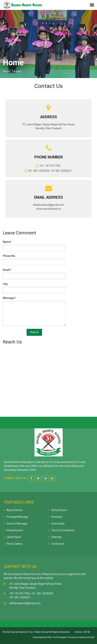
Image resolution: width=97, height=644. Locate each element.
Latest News (14, 537)
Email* (7, 270)
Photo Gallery (14, 544)
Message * (10, 298)
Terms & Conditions (63, 530)
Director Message (17, 524)
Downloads (58, 524)
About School (15, 510)
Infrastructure (15, 530)
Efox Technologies (57, 637)
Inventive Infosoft (85, 637)
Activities (57, 517)
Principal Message (17, 517)
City (5, 284)
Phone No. (9, 256)
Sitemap (56, 537)
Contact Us (58, 544)
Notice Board (59, 510)
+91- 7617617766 (48, 166)
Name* (7, 242)
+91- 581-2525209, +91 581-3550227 (48, 171)
